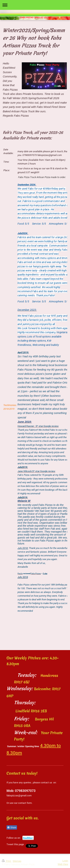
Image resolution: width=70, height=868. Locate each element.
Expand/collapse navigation (35, 5)
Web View (63, 864)
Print (7, 861)
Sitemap (17, 861)
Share (12, 828)
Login (65, 861)
